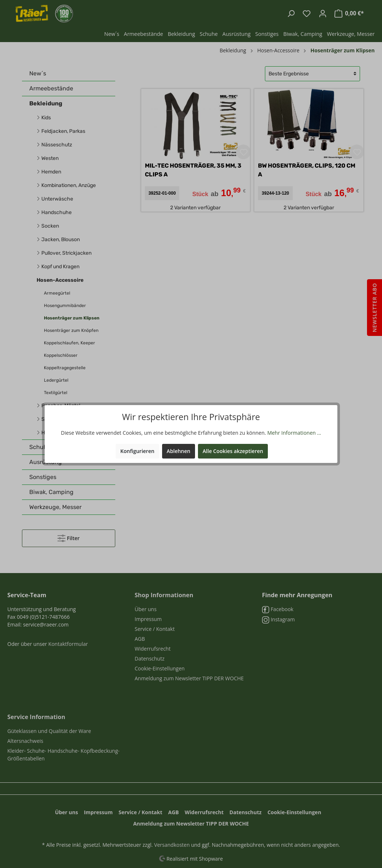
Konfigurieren (137, 451)
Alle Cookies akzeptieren (233, 451)
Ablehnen (179, 451)
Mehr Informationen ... (294, 433)
